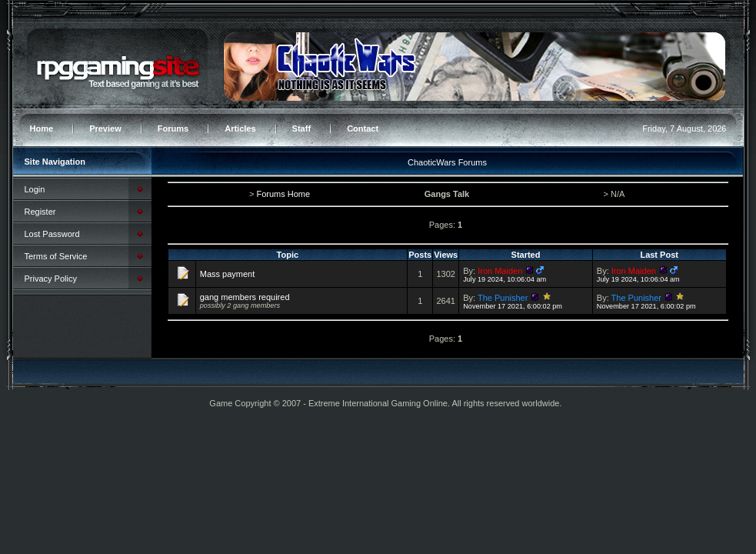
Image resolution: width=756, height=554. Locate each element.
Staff (301, 128)
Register (40, 212)
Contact (363, 128)
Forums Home (283, 194)
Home (42, 128)
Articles (240, 128)
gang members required (245, 297)
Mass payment (228, 274)
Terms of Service (56, 256)
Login (35, 189)
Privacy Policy (51, 279)
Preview (105, 128)
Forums (173, 128)
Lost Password (52, 234)
